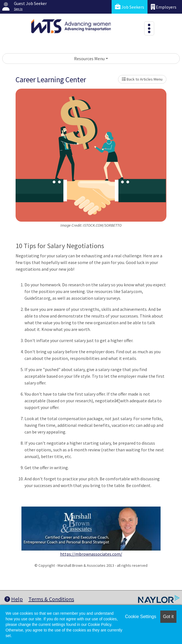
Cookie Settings (141, 617)
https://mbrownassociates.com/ (91, 554)
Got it (168, 617)
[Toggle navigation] (149, 28)
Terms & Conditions (51, 599)
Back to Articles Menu (142, 79)
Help (14, 599)
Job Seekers (130, 7)
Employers (164, 7)
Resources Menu (89, 59)
